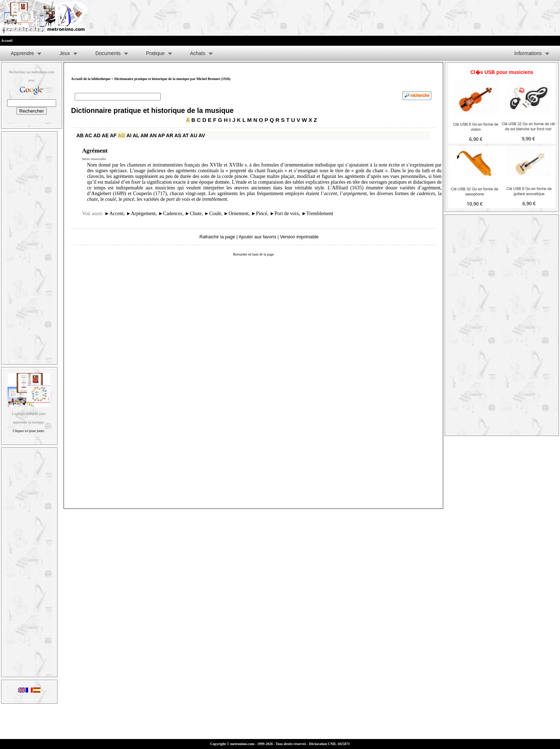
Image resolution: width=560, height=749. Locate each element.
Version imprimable (299, 237)
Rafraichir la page (217, 237)
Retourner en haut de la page (253, 254)
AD (97, 135)
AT (186, 135)
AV (202, 135)
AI (129, 135)
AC (89, 135)
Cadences (170, 214)
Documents (108, 53)
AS (178, 135)
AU (194, 135)
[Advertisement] (29, 246)
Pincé (259, 214)
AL (136, 135)
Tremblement (317, 214)
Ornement (236, 214)
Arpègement (141, 214)
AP (161, 135)
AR (170, 135)
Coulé (213, 214)
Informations (528, 53)
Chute (193, 214)
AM (144, 135)
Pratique (155, 53)
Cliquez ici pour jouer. (29, 431)
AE (105, 135)
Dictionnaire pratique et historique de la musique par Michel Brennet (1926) (172, 79)
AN (153, 135)
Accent (114, 214)
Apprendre (22, 53)
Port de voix (284, 214)
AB (80, 135)
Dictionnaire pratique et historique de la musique (152, 110)
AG (122, 135)
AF (113, 135)
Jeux (65, 53)
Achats (198, 53)
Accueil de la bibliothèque (91, 79)
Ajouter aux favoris (257, 237)
